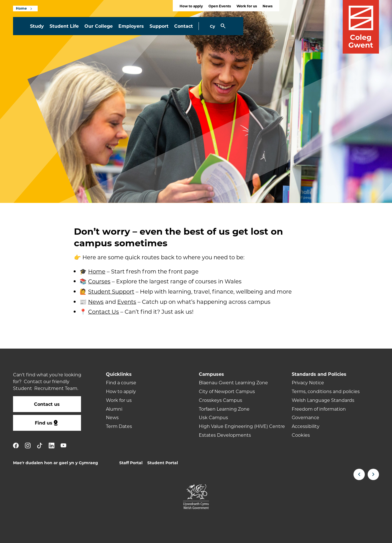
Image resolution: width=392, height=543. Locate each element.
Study (37, 26)
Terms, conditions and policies (326, 391)
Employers (131, 26)
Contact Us (104, 311)
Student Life (64, 26)
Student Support (111, 291)
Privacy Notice (308, 382)
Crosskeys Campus (221, 400)
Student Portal (163, 463)
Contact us (47, 404)
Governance (305, 417)
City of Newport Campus (227, 391)
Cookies (301, 435)
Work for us (247, 6)
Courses (99, 281)
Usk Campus (213, 417)
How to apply (191, 6)
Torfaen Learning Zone (224, 409)
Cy (212, 26)
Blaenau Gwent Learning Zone (233, 382)
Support (159, 26)
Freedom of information (319, 409)
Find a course (121, 382)
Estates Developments (225, 435)
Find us (47, 423)
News (268, 6)
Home (21, 8)
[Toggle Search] (223, 26)
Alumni (114, 409)
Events (127, 301)
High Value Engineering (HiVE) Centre (242, 426)
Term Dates (119, 426)
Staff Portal (131, 463)
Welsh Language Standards (323, 400)
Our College (99, 26)
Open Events (220, 6)
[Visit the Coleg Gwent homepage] (361, 27)
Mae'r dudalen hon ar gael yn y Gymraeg (56, 463)
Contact (184, 26)
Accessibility (306, 426)
